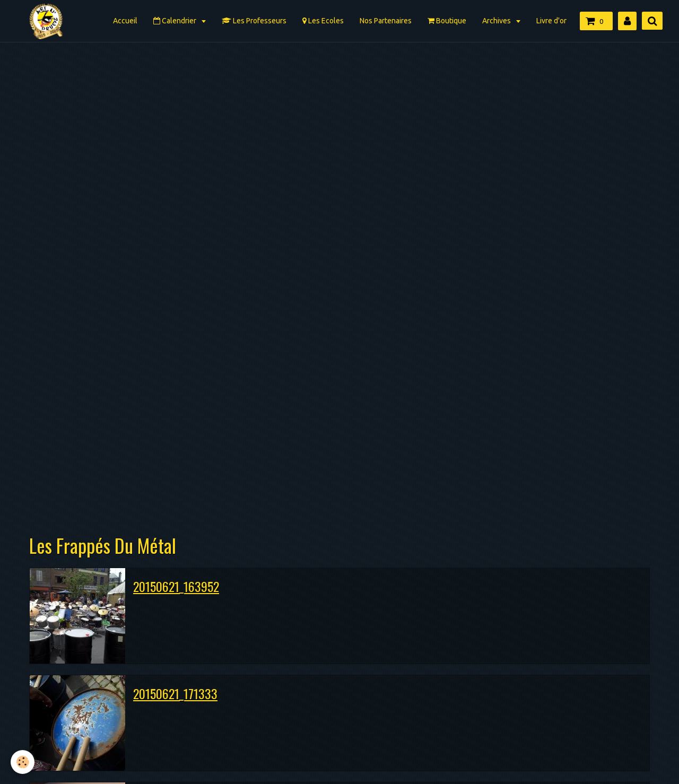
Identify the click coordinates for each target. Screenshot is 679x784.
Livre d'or (551, 21)
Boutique (447, 21)
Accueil (125, 21)
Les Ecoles (323, 21)
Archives (497, 21)
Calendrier (176, 21)
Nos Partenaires (386, 21)
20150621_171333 (175, 693)
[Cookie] (23, 762)
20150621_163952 (176, 586)
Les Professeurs (254, 21)
